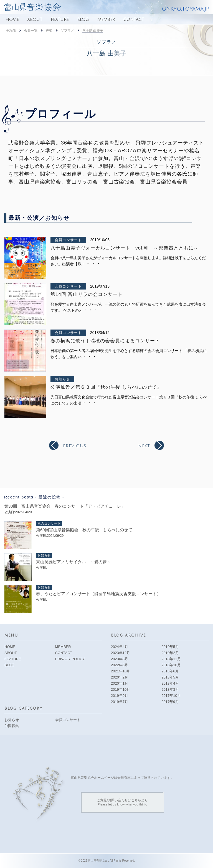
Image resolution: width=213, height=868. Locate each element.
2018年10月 (171, 665)
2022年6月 (120, 665)
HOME (12, 19)
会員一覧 (31, 31)
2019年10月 (121, 689)
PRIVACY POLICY (70, 659)
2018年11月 (171, 659)
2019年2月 (170, 653)
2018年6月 (170, 671)
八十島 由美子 (93, 31)
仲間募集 (12, 726)
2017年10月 (171, 696)
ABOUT (35, 19)
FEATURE (60, 19)
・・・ (93, 264)
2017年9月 (170, 702)
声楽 (49, 31)
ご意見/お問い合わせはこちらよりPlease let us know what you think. (122, 802)
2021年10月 (121, 671)
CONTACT (134, 19)
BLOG (83, 19)
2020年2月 (120, 677)
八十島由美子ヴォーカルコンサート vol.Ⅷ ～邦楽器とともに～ (125, 248)
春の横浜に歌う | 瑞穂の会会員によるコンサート (105, 341)
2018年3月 (170, 689)
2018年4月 (170, 683)
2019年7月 (120, 702)
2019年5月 (170, 647)
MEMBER (106, 19)
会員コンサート (68, 240)
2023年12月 (121, 653)
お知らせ (62, 379)
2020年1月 (120, 683)
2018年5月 (170, 677)
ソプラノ (67, 31)
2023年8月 (120, 659)
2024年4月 (120, 647)
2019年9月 (120, 696)
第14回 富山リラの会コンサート (87, 294)
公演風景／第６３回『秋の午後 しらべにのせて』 (106, 387)
